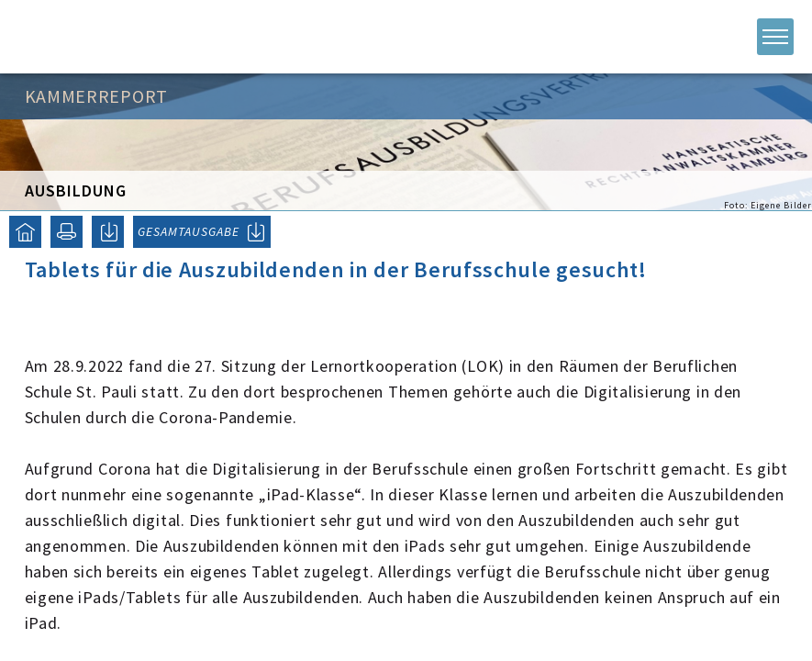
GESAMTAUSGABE (189, 231)
